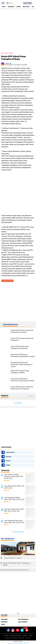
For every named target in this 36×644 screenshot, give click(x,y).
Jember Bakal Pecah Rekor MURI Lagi (16, 570)
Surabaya (16, 643)
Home (4, 7)
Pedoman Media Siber (15, 635)
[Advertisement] (18, 27)
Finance (8, 461)
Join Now (6, 635)
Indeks (19, 7)
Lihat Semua (18, 403)
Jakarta (9, 643)
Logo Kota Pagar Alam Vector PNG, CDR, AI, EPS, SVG (14, 510)
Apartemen (26, 7)
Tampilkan (31, 396)
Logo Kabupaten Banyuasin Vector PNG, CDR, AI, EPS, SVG (14, 522)
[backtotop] (18, 614)
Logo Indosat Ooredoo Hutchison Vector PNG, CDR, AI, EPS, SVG (13, 476)
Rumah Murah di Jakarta (13, 558)
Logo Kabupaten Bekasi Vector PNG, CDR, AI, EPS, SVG (14, 499)
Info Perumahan (23, 619)
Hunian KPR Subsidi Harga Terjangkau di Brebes (17, 564)
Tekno (3, 624)
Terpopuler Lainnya (18, 532)
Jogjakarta (26, 643)
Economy (8, 457)
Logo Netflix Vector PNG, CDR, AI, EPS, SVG (14, 487)
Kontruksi (4, 622)
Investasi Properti (9, 53)
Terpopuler (11, 7)
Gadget (8, 465)
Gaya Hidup (4, 619)
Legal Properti (10, 452)
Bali (20, 643)
